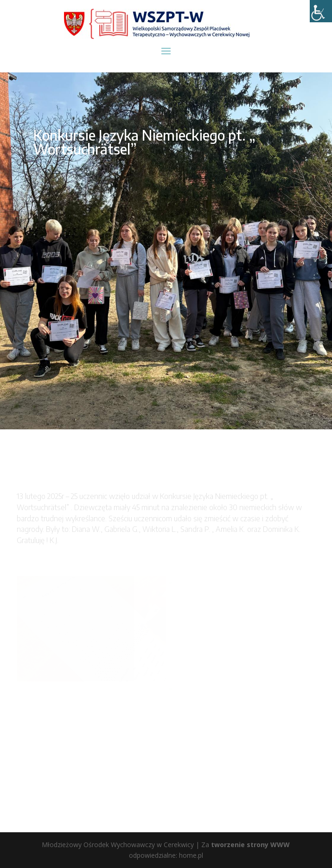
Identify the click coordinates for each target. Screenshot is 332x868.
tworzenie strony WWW (250, 845)
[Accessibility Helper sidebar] (321, 11)
